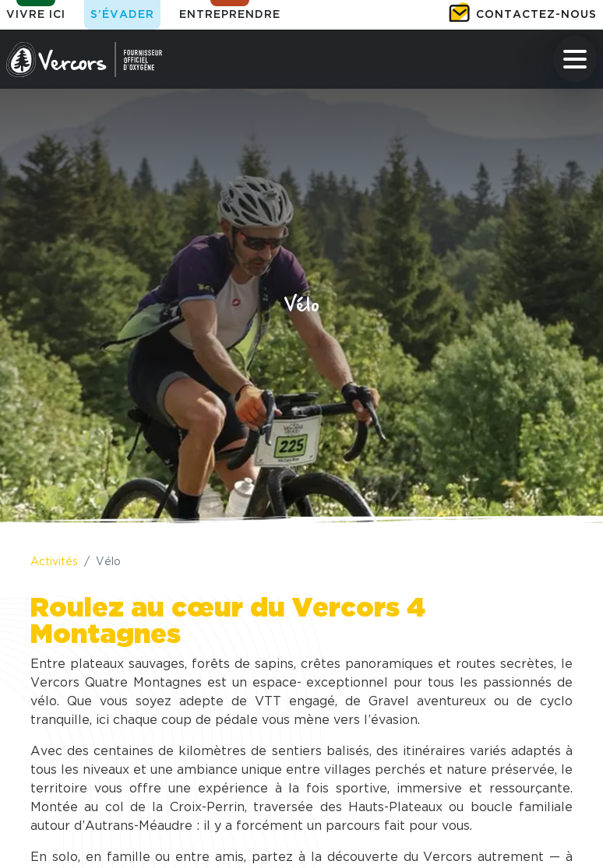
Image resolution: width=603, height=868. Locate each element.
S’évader (122, 15)
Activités (54, 562)
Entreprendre (230, 15)
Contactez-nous (536, 15)
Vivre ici (36, 15)
